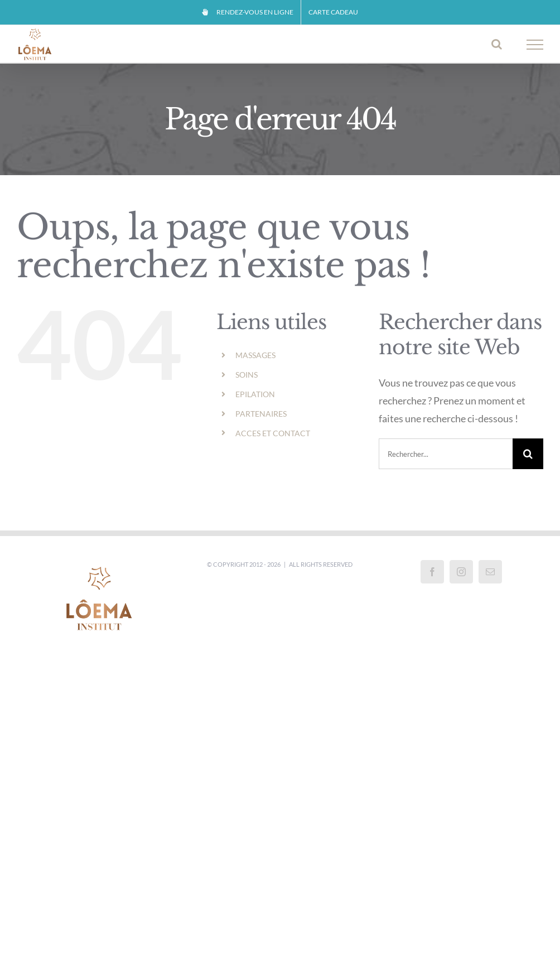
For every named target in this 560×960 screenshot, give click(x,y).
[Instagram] (461, 572)
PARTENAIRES (261, 414)
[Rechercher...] (446, 454)
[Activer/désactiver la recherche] (497, 44)
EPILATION (255, 394)
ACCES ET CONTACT (273, 433)
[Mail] (490, 572)
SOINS (247, 375)
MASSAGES (255, 355)
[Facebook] (432, 572)
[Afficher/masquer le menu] (535, 45)
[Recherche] (528, 454)
